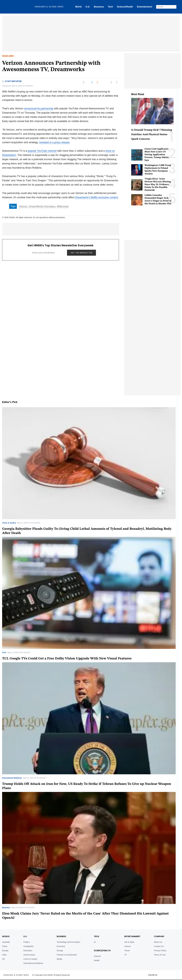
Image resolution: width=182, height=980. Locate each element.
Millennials (63, 206)
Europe (5, 951)
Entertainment (144, 7)
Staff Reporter (13, 81)
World (78, 7)
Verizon (23, 206)
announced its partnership (39, 108)
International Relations (12, 778)
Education (28, 951)
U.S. (88, 7)
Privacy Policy (160, 951)
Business (99, 7)
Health (97, 960)
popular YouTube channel (42, 151)
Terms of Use (160, 955)
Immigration (29, 946)
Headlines (8, 56)
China (5, 946)
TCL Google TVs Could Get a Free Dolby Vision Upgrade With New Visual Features (67, 659)
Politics (27, 942)
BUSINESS (61, 936)
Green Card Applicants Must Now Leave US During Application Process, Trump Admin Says (157, 155)
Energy (60, 951)
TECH (96, 936)
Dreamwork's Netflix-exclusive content (97, 197)
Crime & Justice (9, 523)
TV (126, 955)
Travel (127, 951)
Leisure (128, 946)
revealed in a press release (54, 142)
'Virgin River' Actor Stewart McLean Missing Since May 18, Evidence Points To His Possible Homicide (158, 185)
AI (95, 942)
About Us (158, 942)
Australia (6, 942)
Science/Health (125, 7)
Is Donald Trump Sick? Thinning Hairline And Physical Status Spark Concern (152, 135)
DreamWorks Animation (42, 206)
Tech (110, 7)
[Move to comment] (117, 82)
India (4, 955)
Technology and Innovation (68, 942)
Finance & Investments (67, 955)
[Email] (111, 82)
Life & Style (129, 942)
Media (59, 959)
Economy (61, 946)
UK (3, 959)
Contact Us (159, 946)
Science (97, 956)
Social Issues (29, 955)
